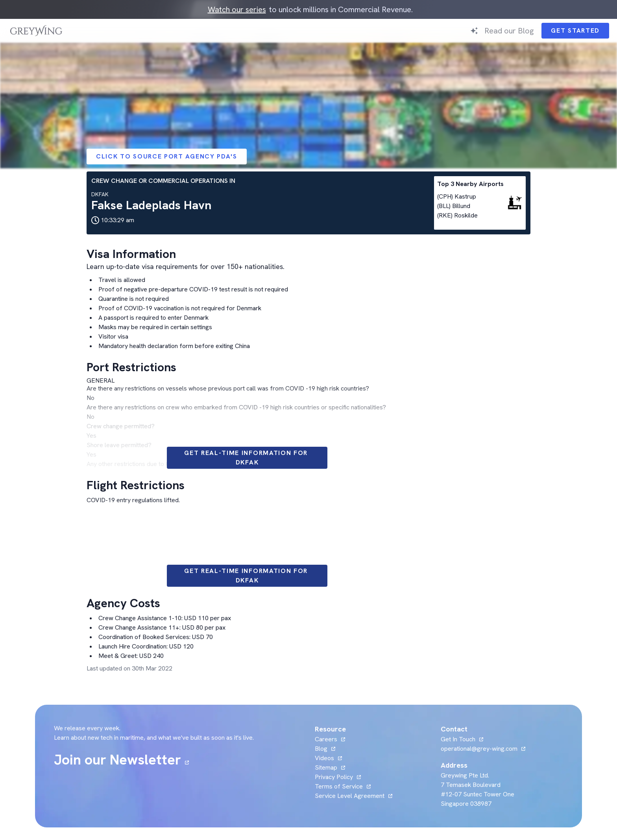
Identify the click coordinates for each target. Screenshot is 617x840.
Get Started (575, 30)
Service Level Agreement (350, 796)
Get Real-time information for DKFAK (247, 458)
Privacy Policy (334, 777)
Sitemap (326, 767)
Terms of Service (339, 786)
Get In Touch (458, 739)
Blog (321, 749)
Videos (324, 758)
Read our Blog (509, 31)
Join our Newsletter (117, 760)
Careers (326, 739)
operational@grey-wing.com (479, 749)
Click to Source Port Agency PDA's (167, 156)
